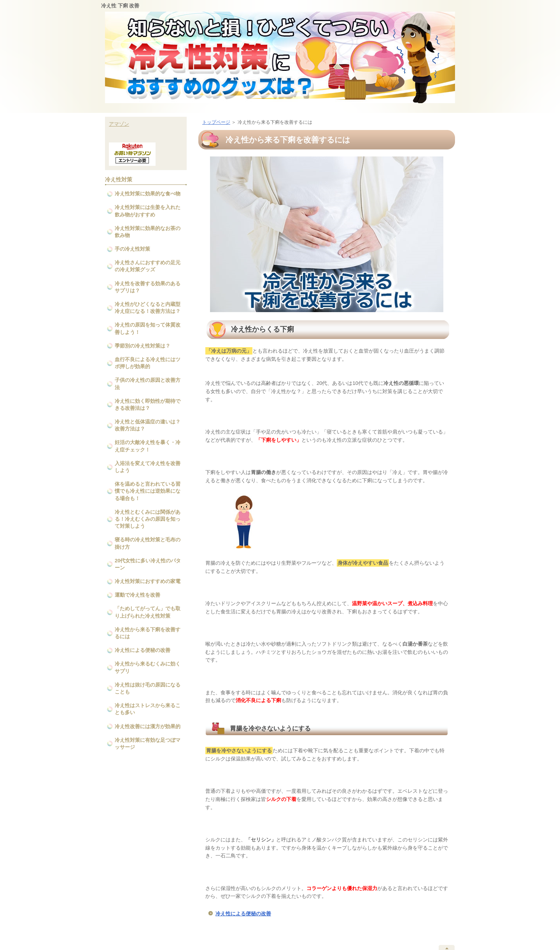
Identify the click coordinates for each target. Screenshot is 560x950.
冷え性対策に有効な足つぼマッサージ (148, 744)
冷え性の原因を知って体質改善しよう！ (148, 328)
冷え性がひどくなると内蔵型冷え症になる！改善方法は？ (148, 308)
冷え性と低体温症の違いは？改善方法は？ (148, 425)
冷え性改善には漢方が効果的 (148, 726)
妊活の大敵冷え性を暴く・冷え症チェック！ (148, 446)
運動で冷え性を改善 (137, 595)
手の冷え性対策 (132, 249)
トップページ (216, 122)
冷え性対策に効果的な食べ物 (148, 194)
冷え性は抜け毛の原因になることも (148, 688)
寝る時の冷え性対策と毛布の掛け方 (148, 543)
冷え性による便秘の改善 (243, 914)
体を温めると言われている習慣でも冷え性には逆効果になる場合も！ (148, 491)
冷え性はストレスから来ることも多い (148, 709)
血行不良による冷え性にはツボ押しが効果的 (148, 363)
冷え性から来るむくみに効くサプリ (148, 667)
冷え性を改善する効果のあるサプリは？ (148, 287)
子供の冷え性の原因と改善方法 (148, 384)
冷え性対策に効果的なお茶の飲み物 (148, 232)
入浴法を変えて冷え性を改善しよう (148, 467)
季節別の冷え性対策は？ (143, 346)
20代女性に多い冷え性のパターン (148, 564)
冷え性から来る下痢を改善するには (148, 633)
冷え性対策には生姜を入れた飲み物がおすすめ (148, 211)
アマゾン (119, 124)
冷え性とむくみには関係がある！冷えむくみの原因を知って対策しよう (148, 519)
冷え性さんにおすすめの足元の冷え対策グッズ (148, 266)
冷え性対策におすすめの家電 (148, 581)
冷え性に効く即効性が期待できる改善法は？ (148, 405)
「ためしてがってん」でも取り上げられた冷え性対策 (148, 612)
